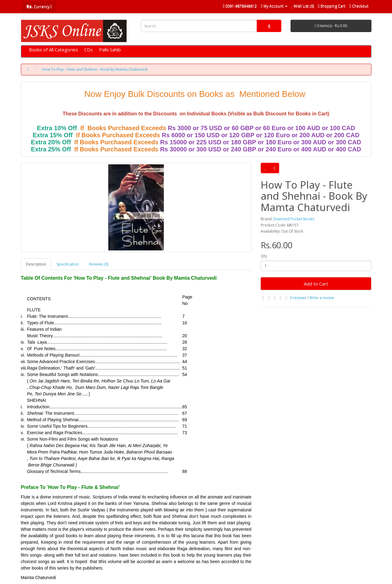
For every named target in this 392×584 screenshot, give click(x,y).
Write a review (322, 298)
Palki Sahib (110, 50)
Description (36, 264)
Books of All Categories (53, 50)
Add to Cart (316, 284)
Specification (68, 264)
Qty (264, 256)
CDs (89, 50)
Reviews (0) (99, 264)
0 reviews (298, 298)
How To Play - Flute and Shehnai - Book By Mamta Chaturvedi (95, 69)
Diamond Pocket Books (294, 219)
